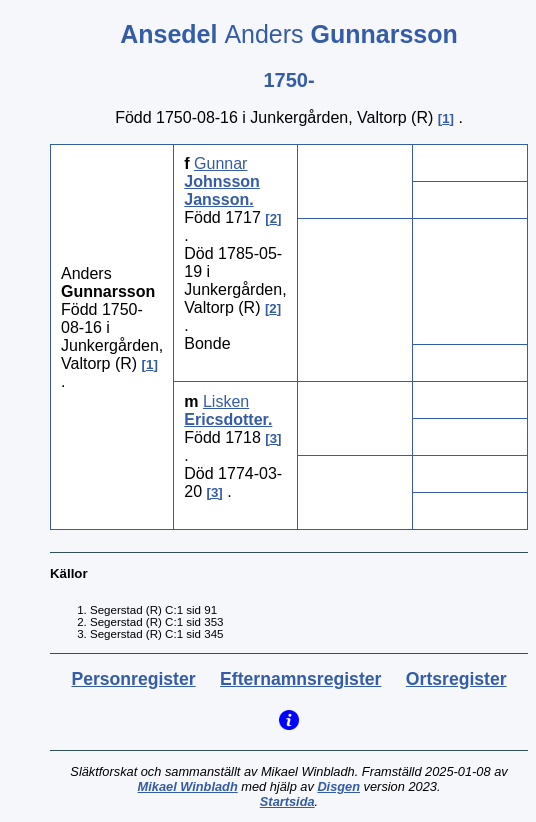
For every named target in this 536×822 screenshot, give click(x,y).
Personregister (133, 679)
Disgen (338, 786)
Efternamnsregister (300, 679)
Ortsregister (456, 679)
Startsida (287, 801)
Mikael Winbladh (188, 786)
